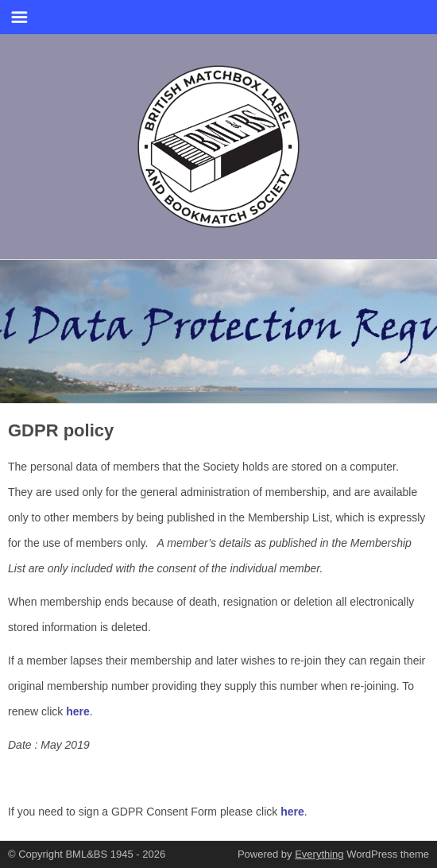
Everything (319, 854)
